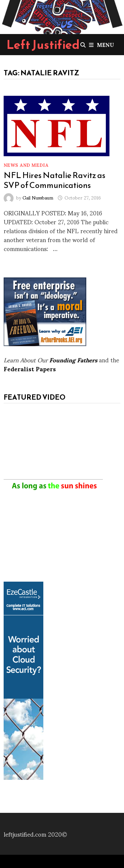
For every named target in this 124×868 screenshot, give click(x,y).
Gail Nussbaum (38, 197)
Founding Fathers (73, 360)
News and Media (26, 165)
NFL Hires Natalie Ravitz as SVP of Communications (55, 180)
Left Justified (43, 45)
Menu (102, 44)
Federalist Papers (30, 368)
